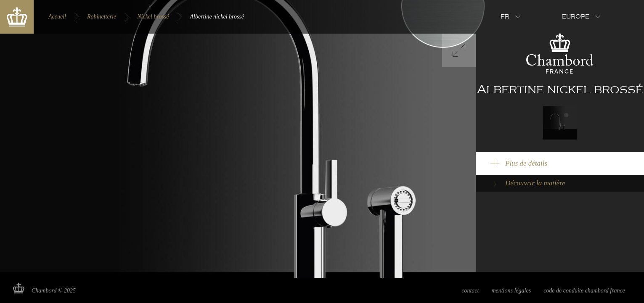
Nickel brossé (153, 17)
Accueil (57, 17)
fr (505, 17)
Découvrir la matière (535, 183)
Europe (576, 17)
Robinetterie (102, 17)
